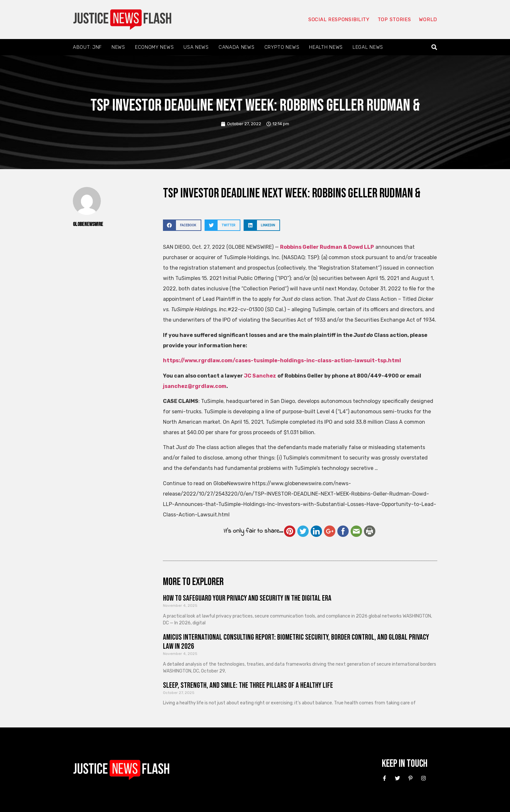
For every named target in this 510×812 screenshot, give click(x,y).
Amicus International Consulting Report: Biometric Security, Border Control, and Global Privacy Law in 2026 (296, 642)
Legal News (368, 47)
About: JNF (87, 47)
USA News (196, 47)
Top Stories (394, 20)
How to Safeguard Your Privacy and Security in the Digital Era (247, 598)
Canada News (237, 47)
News (118, 47)
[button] (434, 47)
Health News (326, 47)
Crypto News (282, 47)
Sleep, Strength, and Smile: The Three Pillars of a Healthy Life (248, 685)
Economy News (154, 47)
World (428, 20)
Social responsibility (339, 20)
